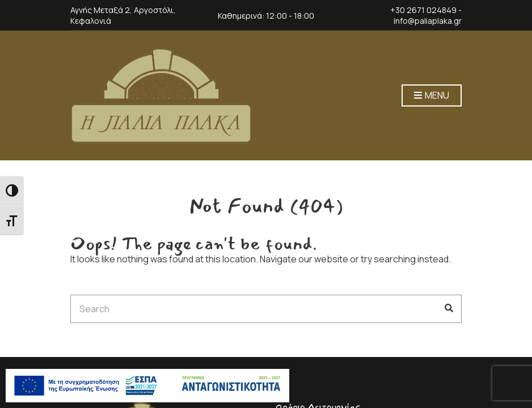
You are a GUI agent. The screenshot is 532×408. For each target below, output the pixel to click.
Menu (432, 96)
